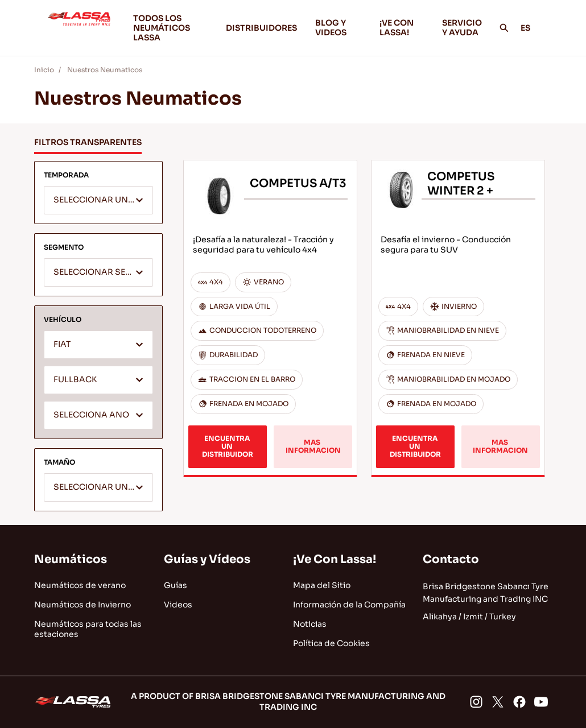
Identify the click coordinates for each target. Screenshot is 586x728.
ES (532, 28)
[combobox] (98, 200)
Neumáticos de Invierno (82, 605)
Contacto (451, 559)
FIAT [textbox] (62, 344)
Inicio (44, 70)
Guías (176, 585)
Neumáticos (71, 559)
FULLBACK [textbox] (75, 380)
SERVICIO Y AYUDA (462, 28)
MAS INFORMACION (313, 446)
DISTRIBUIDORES (261, 28)
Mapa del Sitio (322, 585)
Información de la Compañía (349, 605)
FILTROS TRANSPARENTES (88, 142)
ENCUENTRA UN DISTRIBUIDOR (228, 446)
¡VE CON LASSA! (402, 28)
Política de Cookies (331, 643)
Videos (178, 605)
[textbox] (98, 201)
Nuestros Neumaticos (105, 70)
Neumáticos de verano (80, 585)
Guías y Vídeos (207, 559)
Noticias (310, 624)
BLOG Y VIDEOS (338, 28)
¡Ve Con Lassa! (335, 559)
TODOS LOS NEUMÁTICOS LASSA (162, 28)
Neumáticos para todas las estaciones (88, 629)
